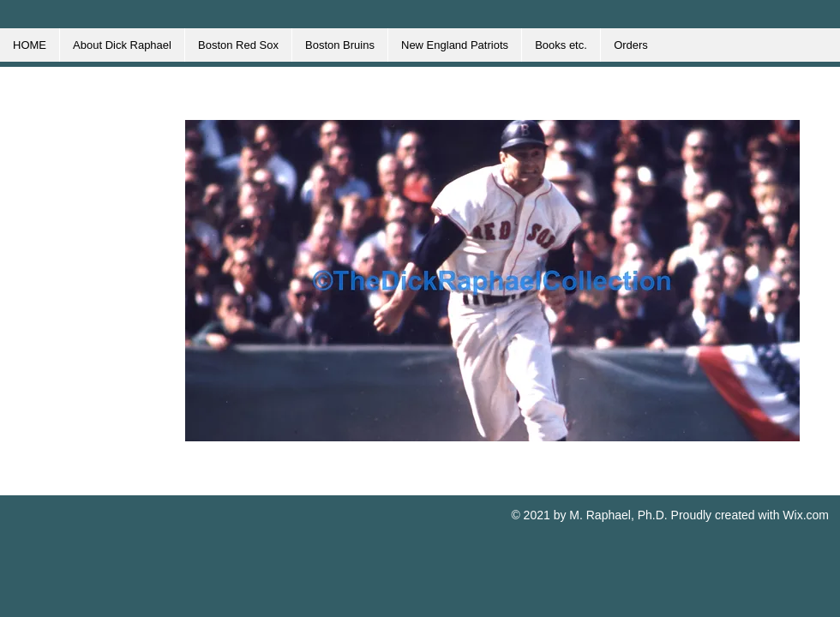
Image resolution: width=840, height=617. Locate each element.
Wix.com (806, 515)
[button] (492, 281)
